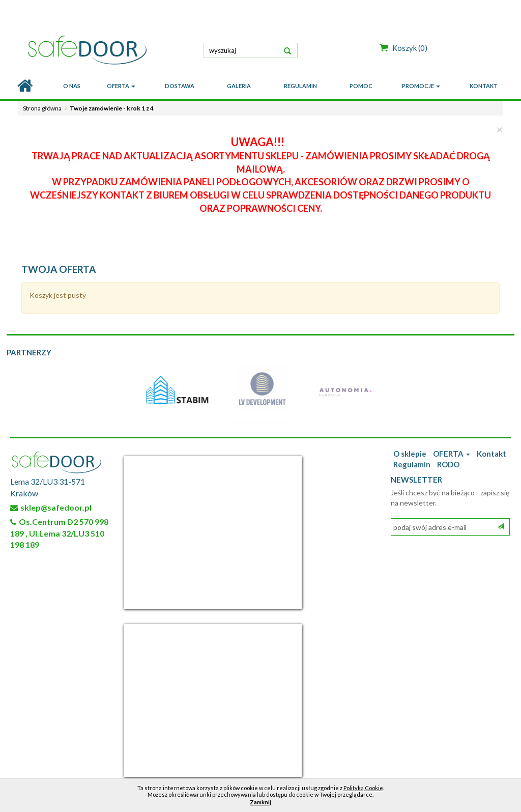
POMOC (361, 86)
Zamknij (260, 802)
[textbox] (251, 50)
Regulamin (412, 464)
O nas (72, 86)
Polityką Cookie (363, 788)
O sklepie (410, 454)
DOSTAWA (180, 86)
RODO (448, 464)
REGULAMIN (300, 86)
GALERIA (239, 86)
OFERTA (121, 86)
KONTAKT (484, 86)
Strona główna (42, 108)
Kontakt (491, 454)
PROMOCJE (421, 86)
